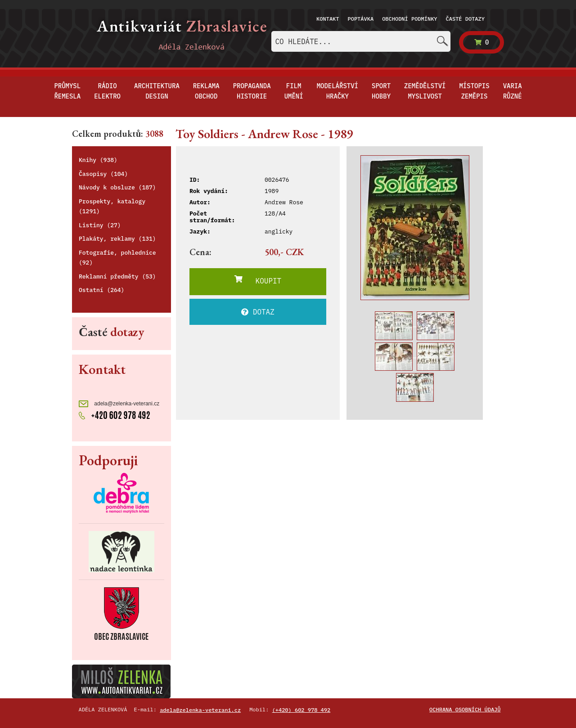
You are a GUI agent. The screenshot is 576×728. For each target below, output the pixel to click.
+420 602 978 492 (115, 414)
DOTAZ (258, 312)
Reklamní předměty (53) (117, 276)
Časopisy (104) (103, 174)
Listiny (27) (100, 225)
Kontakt (328, 19)
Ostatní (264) (101, 290)
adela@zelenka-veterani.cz (119, 404)
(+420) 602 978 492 (301, 710)
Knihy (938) (98, 160)
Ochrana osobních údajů (465, 709)
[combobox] (361, 41)
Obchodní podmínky (409, 19)
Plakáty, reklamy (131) (117, 239)
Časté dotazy (465, 19)
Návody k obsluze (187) (117, 187)
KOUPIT (258, 280)
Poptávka (361, 19)
